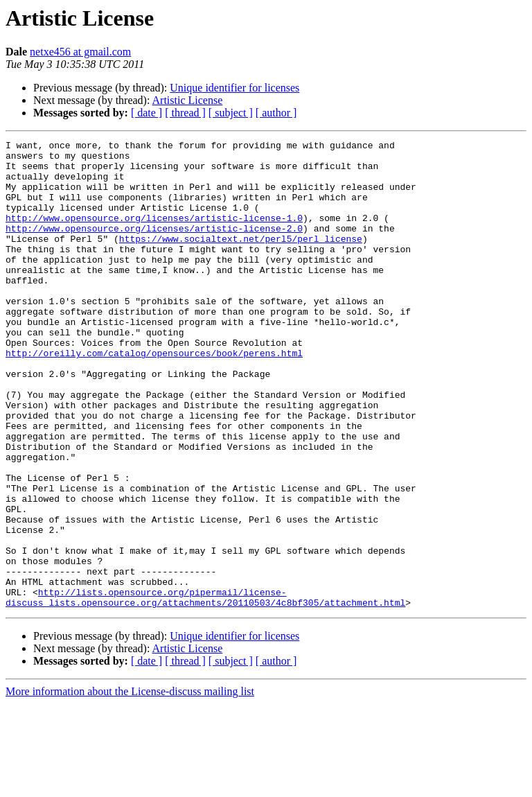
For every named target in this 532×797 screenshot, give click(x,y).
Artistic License (188, 100)
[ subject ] (231, 113)
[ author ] (276, 113)
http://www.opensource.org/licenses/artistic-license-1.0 (154, 234)
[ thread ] (185, 113)
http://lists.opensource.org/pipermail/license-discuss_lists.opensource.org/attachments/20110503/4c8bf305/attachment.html (205, 690)
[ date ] (147, 113)
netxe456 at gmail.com (80, 52)
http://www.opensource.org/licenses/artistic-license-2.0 (154, 247)
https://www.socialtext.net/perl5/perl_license (241, 259)
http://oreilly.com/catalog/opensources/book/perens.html (154, 396)
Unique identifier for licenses (234, 88)
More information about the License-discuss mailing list (130, 785)
